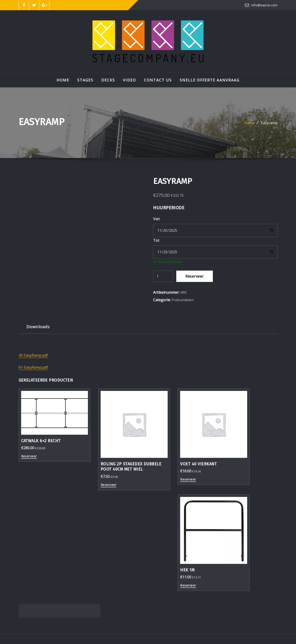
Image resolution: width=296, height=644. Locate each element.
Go (272, 557)
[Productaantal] (163, 276)
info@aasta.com (264, 5)
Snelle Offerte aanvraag (210, 80)
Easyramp (269, 123)
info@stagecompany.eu (46, 581)
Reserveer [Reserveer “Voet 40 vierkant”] (163, 465)
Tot (156, 240)
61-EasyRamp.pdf (33, 367)
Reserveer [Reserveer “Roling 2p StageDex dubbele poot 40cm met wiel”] (96, 476)
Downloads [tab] (38, 327)
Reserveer (194, 276)
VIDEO (129, 80)
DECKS (108, 80)
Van (156, 219)
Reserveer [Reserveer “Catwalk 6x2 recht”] (29, 447)
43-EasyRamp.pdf (33, 355)
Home (63, 80)
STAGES (85, 80)
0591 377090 (37, 588)
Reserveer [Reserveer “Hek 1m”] (230, 465)
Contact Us (158, 80)
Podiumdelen (183, 300)
